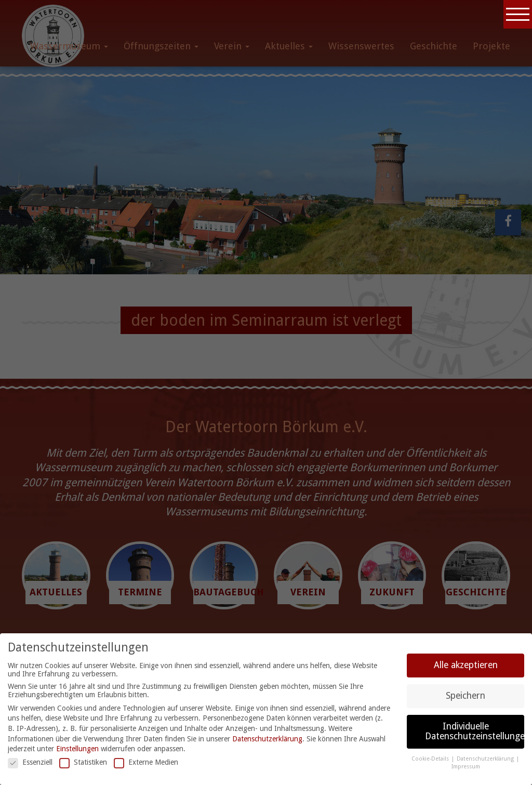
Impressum (466, 767)
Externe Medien (146, 762)
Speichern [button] (465, 696)
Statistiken (83, 762)
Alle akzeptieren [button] (466, 665)
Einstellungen (77, 749)
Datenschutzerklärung (267, 739)
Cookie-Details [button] (431, 759)
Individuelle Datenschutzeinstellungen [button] (475, 731)
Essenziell (30, 762)
